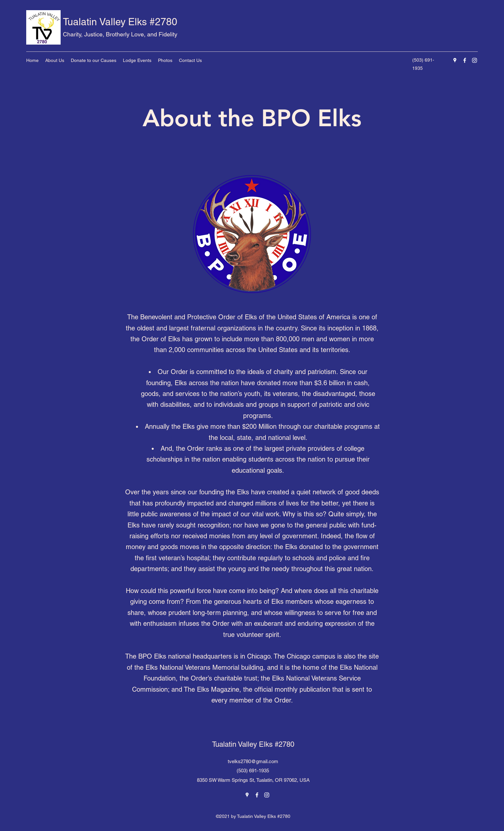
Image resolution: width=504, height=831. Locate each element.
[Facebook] (465, 60)
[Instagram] (475, 60)
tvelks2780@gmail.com (253, 761)
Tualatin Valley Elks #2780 (120, 22)
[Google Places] (455, 60)
